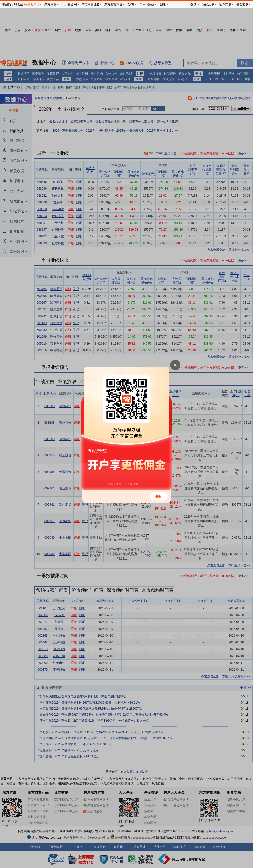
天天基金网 (69, 4)
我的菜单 (208, 4)
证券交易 (225, 4)
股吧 (163, 4)
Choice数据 (147, 4)
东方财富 (50, 4)
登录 (193, 4)
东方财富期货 (113, 4)
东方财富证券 (91, 4)
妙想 (131, 4)
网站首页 (7, 4)
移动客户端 (32, 4)
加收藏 (18, 4)
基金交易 (242, 4)
